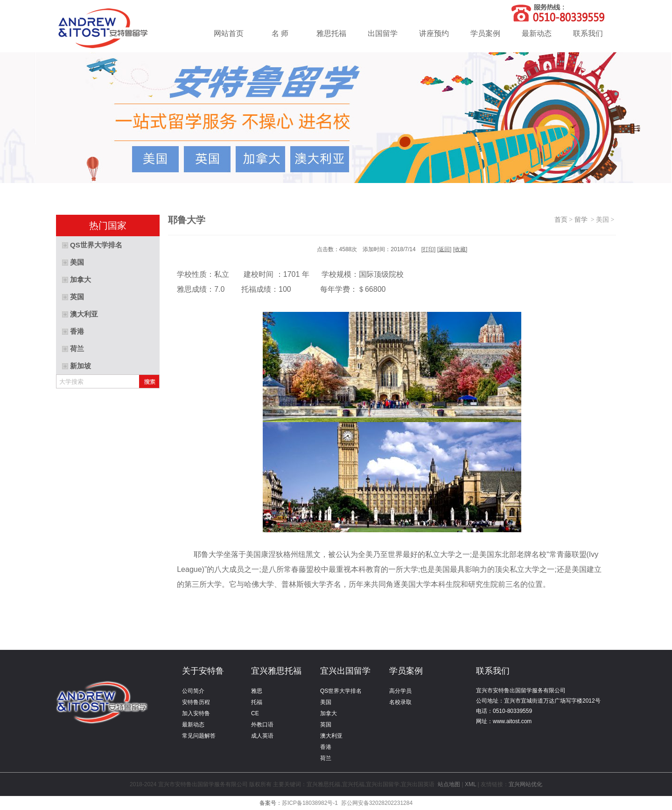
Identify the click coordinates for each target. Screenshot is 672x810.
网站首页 (229, 33)
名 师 (280, 33)
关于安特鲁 (203, 671)
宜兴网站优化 (525, 784)
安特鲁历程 (196, 702)
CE (255, 713)
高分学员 (400, 691)
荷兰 (326, 758)
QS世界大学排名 (341, 691)
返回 (444, 249)
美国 (326, 702)
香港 (326, 747)
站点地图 (449, 784)
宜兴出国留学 (345, 671)
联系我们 (588, 33)
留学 (583, 220)
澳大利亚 (331, 736)
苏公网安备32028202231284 (377, 803)
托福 (257, 702)
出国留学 (383, 33)
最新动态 (537, 33)
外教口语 (262, 725)
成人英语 (262, 736)
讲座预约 (434, 33)
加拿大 (329, 713)
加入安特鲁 (196, 713)
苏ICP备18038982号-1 (310, 803)
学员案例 (485, 33)
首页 (561, 220)
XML (470, 784)
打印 (428, 249)
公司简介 (193, 691)
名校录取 (400, 702)
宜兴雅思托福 (276, 671)
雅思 (257, 691)
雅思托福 (331, 33)
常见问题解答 (199, 736)
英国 (326, 725)
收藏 (460, 249)
